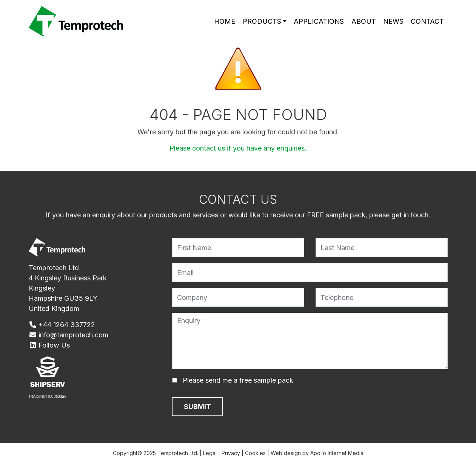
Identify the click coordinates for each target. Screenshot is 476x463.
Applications (319, 21)
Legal (210, 453)
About (364, 21)
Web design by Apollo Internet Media (317, 453)
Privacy (231, 453)
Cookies (255, 453)
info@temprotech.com (69, 335)
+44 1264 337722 (62, 325)
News (393, 21)
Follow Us (49, 345)
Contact (427, 21)
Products (262, 21)
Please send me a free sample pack (238, 380)
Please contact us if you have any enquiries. (238, 148)
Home (225, 21)
